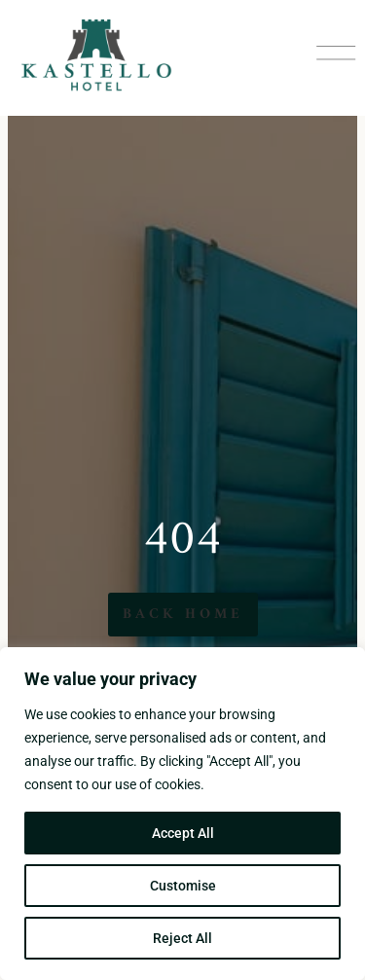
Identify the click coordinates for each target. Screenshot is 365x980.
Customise (183, 886)
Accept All (183, 833)
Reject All (182, 938)
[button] (336, 58)
